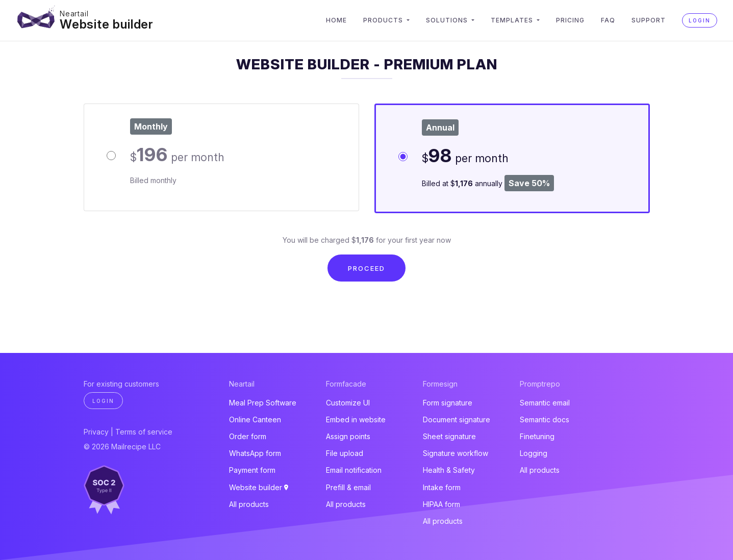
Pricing (570, 20)
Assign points (348, 436)
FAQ (608, 20)
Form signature (448, 403)
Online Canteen (255, 419)
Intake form (442, 487)
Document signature (457, 419)
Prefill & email (348, 487)
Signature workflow (456, 453)
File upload (345, 453)
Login (700, 20)
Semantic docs (545, 419)
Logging (534, 453)
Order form (248, 436)
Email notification (354, 470)
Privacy (96, 432)
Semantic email (545, 403)
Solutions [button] (448, 20)
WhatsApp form (255, 453)
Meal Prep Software (263, 403)
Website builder (107, 24)
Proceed (366, 268)
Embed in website (356, 419)
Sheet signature (449, 436)
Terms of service (144, 432)
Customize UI (348, 403)
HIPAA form (441, 504)
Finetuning (537, 436)
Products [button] (384, 20)
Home (336, 20)
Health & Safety (449, 470)
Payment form (252, 470)
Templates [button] (513, 20)
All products (249, 504)
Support (649, 20)
